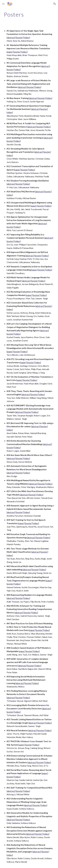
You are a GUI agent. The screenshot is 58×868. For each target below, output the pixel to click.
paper (10, 52)
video (27, 38)
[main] (29, 14)
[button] (3, 4)
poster (20, 38)
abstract (11, 38)
